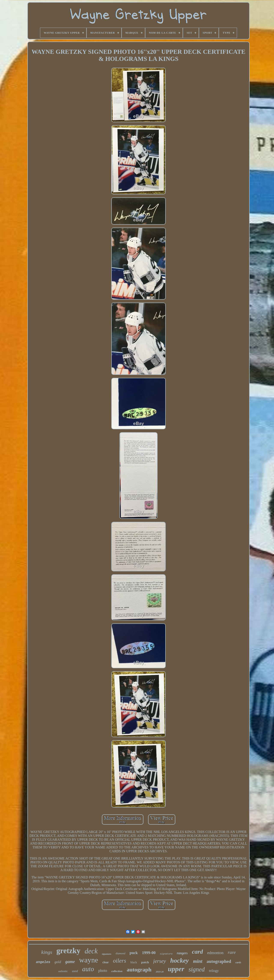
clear (106, 962)
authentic (63, 971)
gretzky (68, 951)
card (197, 952)
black (134, 962)
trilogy (214, 971)
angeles (43, 962)
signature (166, 954)
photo (103, 971)
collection (117, 971)
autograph (139, 970)
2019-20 (160, 972)
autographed (219, 961)
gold (58, 962)
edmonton (215, 953)
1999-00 (149, 953)
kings (47, 952)
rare (232, 952)
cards (238, 962)
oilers (120, 961)
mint (198, 961)
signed (197, 969)
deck (91, 951)
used (75, 971)
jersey (160, 961)
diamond (121, 953)
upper (176, 969)
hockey (179, 960)
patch (145, 962)
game (70, 962)
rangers (182, 953)
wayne (89, 960)
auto (88, 969)
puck (134, 953)
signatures (107, 954)
